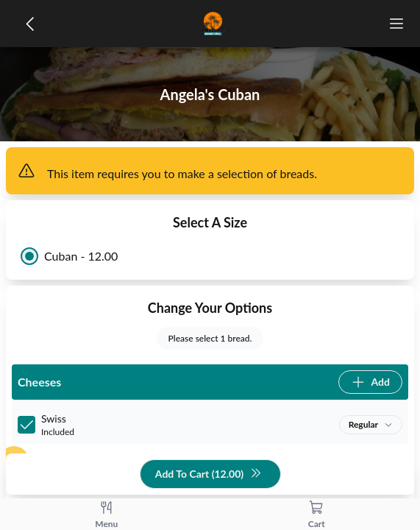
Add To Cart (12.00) (209, 474)
